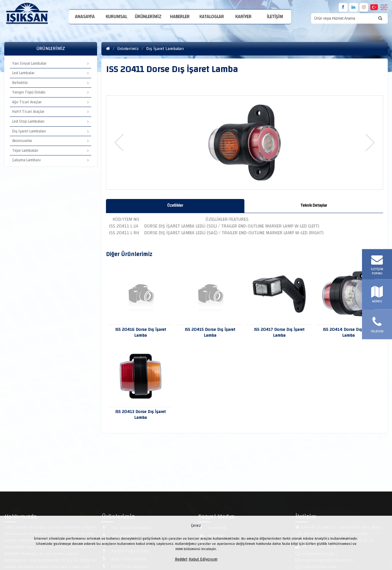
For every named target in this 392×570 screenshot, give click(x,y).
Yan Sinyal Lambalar (51, 63)
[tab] (175, 206)
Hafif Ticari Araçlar (51, 112)
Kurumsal (116, 17)
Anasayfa (85, 17)
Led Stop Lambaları (51, 121)
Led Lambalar (51, 73)
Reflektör (51, 83)
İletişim (275, 17)
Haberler (180, 17)
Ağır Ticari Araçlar (51, 102)
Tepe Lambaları (51, 151)
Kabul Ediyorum (203, 559)
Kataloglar (212, 17)
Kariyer (243, 17)
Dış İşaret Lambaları (51, 131)
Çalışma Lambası (51, 160)
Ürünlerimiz (148, 17)
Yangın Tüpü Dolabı (51, 92)
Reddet (181, 559)
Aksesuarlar (51, 141)
